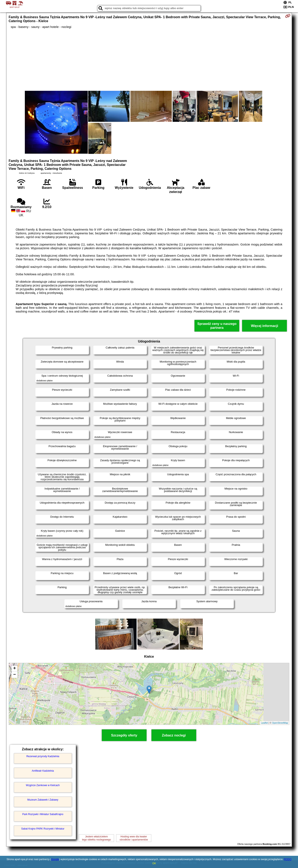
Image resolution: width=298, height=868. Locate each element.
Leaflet (264, 723)
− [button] (15, 675)
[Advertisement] (149, 60)
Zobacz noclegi (174, 735)
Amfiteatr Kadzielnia (43, 771)
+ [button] (15, 669)
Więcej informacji (264, 326)
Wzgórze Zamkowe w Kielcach (43, 785)
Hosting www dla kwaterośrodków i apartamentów (134, 838)
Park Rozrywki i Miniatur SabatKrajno (43, 814)
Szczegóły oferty (124, 735)
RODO (288, 859)
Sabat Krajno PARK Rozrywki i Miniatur (43, 829)
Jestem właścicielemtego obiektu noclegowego (97, 838)
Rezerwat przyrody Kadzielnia (43, 756)
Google (55, 859)
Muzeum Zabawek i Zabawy (43, 800)
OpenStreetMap (280, 723)
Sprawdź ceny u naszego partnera (217, 326)
